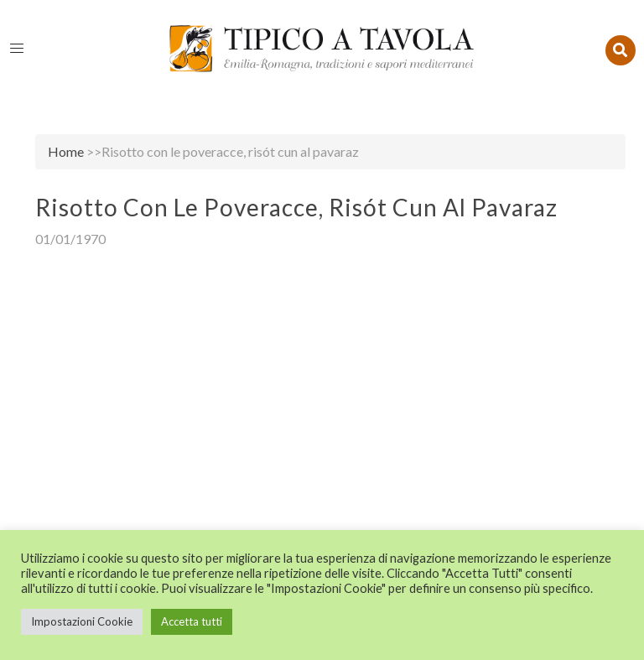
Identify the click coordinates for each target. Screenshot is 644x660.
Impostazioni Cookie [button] (82, 621)
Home (66, 151)
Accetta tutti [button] (192, 621)
